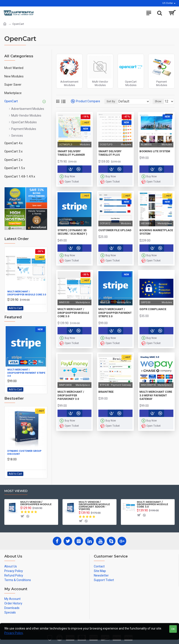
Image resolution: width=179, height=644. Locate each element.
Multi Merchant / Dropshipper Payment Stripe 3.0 (26, 373)
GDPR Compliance (153, 309)
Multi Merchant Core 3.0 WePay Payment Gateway (156, 395)
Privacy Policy (14, 633)
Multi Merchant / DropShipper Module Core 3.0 (27, 293)
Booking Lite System (155, 151)
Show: (158, 101)
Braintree (106, 392)
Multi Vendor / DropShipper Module (36, 503)
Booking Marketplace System (156, 232)
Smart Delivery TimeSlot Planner (71, 153)
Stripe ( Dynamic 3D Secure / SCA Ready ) (72, 232)
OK (173, 629)
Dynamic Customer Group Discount (24, 453)
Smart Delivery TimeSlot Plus (110, 153)
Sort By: (111, 101)
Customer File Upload (115, 230)
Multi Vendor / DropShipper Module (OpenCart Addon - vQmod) (94, 506)
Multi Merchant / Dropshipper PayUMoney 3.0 (71, 395)
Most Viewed (16, 491)
